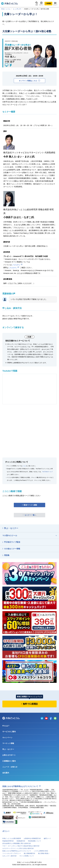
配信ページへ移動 (30, 505)
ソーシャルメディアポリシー (12, 853)
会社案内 (6, 773)
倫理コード (47, 838)
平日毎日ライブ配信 (12, 542)
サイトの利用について (27, 856)
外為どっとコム (6, 9)
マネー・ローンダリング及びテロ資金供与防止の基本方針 (21, 846)
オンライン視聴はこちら (29, 81)
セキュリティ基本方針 (10, 856)
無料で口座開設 (30, 704)
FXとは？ (6, 726)
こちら (24, 466)
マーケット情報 (8, 743)
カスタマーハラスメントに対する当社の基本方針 (18, 848)
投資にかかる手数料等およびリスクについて (20, 786)
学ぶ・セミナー (11, 528)
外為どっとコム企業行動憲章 (12, 838)
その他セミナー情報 (12, 549)
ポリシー (6, 831)
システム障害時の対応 (41, 851)
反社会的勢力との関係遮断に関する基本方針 (17, 843)
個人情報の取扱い (44, 853)
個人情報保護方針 (29, 853)
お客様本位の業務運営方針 (32, 838)
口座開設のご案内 (9, 761)
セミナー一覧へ (30, 515)
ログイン (41, 3)
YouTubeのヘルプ (47, 472)
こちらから (16, 265)
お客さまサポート (9, 755)
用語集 (7, 555)
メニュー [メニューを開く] (55, 4)
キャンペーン (7, 737)
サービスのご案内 (9, 732)
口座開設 (48, 3)
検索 (37, 4)
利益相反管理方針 (8, 841)
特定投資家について (34, 841)
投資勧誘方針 (21, 841)
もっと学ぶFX (17, 9)
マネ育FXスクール (10, 535)
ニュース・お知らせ (10, 767)
